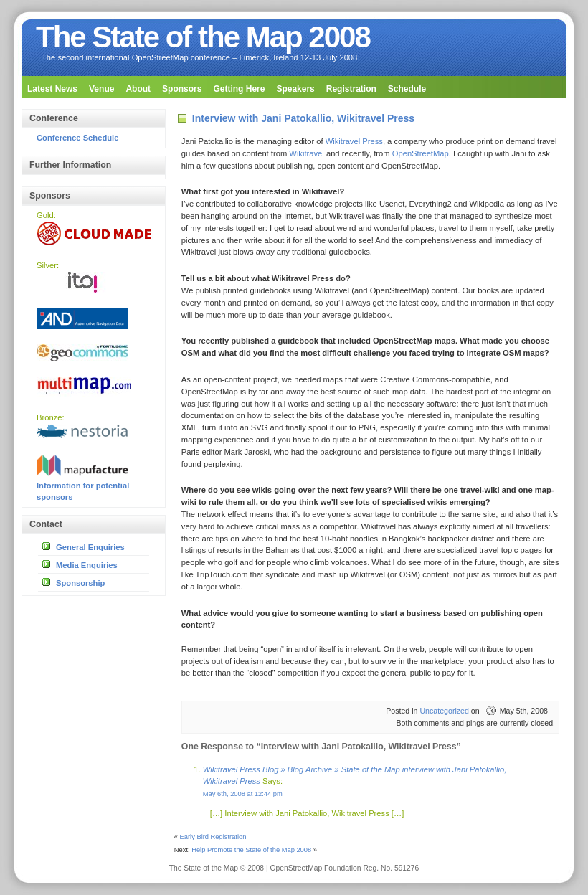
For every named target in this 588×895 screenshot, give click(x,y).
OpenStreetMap (421, 153)
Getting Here (239, 89)
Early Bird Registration (213, 837)
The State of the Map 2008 (203, 37)
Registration (351, 89)
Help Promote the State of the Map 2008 (251, 850)
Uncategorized (444, 711)
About (138, 89)
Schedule (407, 89)
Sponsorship (80, 583)
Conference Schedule (77, 138)
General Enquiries (90, 547)
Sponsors (182, 89)
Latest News (52, 89)
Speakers (295, 89)
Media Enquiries (87, 565)
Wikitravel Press (354, 141)
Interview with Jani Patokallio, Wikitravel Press (303, 118)
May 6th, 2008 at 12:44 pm (243, 794)
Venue (101, 89)
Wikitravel (306, 153)
